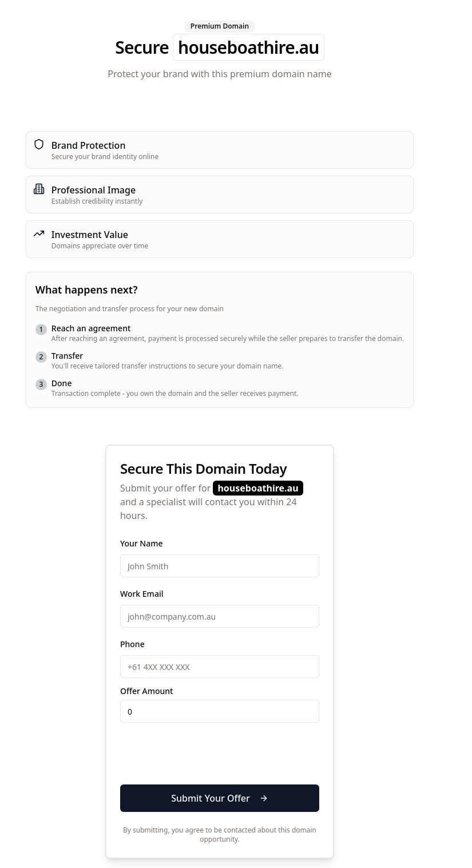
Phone (132, 644)
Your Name (142, 543)
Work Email (142, 594)
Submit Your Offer (220, 798)
